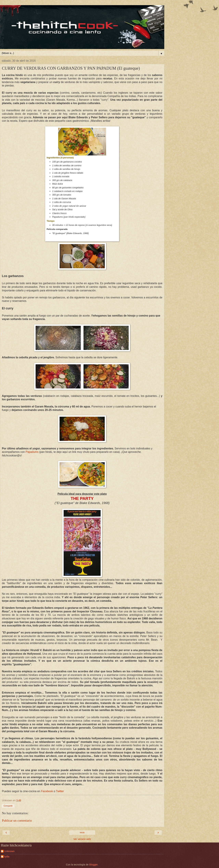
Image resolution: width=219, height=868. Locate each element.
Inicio (82, 833)
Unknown (9, 851)
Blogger (94, 865)
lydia (7, 857)
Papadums (32, 452)
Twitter (60, 791)
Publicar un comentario (17, 820)
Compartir (8, 806)
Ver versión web (82, 839)
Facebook (47, 791)
